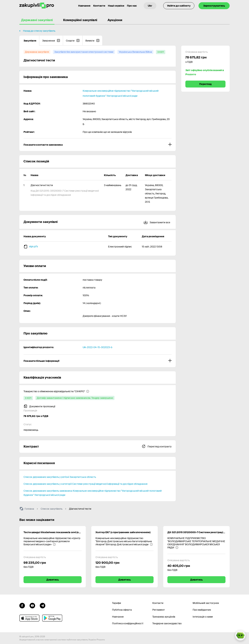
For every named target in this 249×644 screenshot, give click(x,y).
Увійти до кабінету (179, 6)
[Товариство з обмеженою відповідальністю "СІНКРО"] (56, 391)
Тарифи (117, 603)
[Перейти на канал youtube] (32, 605)
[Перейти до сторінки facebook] (22, 605)
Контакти (99, 6)
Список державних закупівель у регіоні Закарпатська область (60, 477)
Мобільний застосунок (206, 603)
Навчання (118, 617)
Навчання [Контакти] (84, 6)
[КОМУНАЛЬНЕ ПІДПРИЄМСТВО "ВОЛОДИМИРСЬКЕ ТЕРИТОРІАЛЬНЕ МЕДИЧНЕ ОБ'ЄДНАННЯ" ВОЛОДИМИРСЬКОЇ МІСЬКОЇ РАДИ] (196, 543)
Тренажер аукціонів (164, 617)
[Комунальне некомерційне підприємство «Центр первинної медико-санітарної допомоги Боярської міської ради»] (53, 541)
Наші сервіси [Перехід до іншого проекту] (116, 6)
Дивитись (53, 580)
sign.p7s (33, 246)
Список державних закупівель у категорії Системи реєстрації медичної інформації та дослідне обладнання (86, 484)
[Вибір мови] (150, 6)
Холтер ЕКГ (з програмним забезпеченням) (123, 532)
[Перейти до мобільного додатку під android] (52, 618)
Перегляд (205, 84)
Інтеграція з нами (203, 617)
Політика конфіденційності (128, 623)
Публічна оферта (122, 610)
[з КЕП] (161, 52)
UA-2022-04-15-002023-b (97, 347)
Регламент (159, 610)
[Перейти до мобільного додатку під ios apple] (29, 618)
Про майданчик (202, 610)
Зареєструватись (214, 6)
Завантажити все (157, 222)
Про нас (132, 6)
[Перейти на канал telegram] (43, 605)
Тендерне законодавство (167, 623)
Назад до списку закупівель (39, 31)
